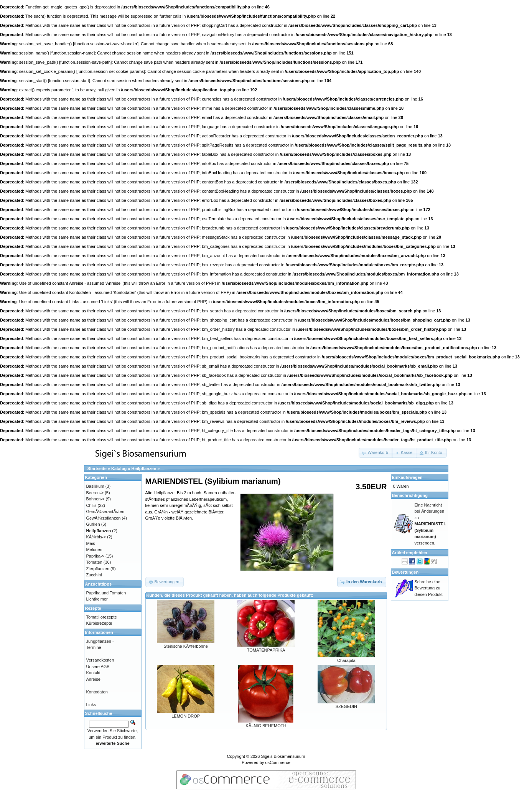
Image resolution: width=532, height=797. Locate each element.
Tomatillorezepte (102, 617)
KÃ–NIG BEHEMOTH (266, 726)
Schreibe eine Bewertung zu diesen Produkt (429, 588)
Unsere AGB (98, 667)
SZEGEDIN (346, 706)
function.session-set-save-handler (105, 44)
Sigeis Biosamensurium (283, 756)
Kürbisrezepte (99, 623)
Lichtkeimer (97, 599)
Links (91, 705)
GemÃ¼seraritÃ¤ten (105, 512)
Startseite (97, 469)
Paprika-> (95, 556)
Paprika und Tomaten (106, 593)
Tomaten (94, 562)
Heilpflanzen (144, 469)
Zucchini (94, 575)
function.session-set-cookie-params (111, 71)
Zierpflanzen (98, 569)
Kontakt (93, 673)
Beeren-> (95, 493)
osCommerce (278, 762)
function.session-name (72, 53)
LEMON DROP (186, 716)
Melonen (94, 549)
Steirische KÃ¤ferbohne (186, 646)
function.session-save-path (85, 62)
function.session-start (69, 81)
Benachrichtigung (410, 495)
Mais (91, 543)
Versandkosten (100, 660)
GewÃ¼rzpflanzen (104, 518)
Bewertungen (405, 572)
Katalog (119, 469)
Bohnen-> (96, 499)
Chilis (91, 505)
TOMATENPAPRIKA (266, 650)
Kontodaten (97, 692)
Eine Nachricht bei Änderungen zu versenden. (430, 524)
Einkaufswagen (407, 477)
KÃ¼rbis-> (96, 537)
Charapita (346, 660)
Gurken (93, 524)
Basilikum (95, 486)
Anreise (93, 679)
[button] (376, 453)
